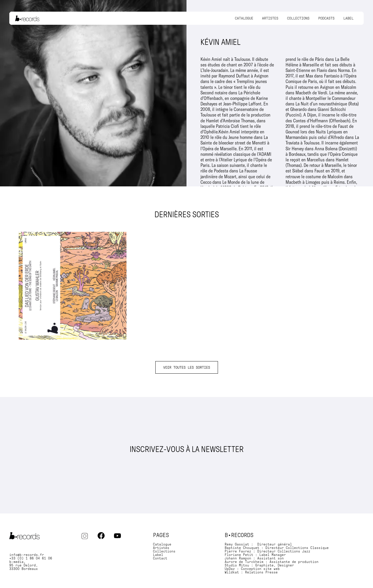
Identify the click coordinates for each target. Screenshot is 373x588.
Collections (298, 18)
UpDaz (230, 569)
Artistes (270, 18)
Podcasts (326, 18)
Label (348, 18)
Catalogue (244, 18)
